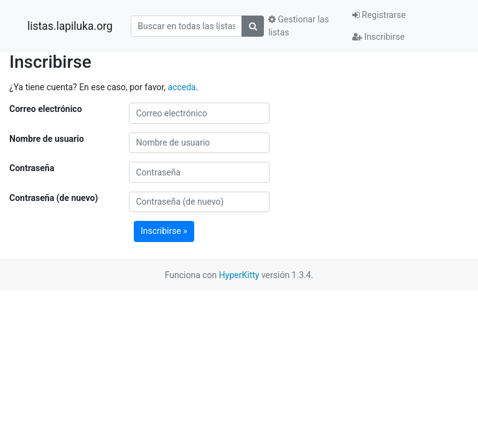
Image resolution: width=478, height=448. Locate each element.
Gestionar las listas (298, 26)
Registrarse (379, 15)
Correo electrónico (46, 109)
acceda (181, 87)
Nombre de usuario (47, 139)
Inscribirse (378, 37)
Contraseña (32, 168)
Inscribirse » (164, 231)
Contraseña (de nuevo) (54, 198)
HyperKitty (239, 275)
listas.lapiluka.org (70, 26)
